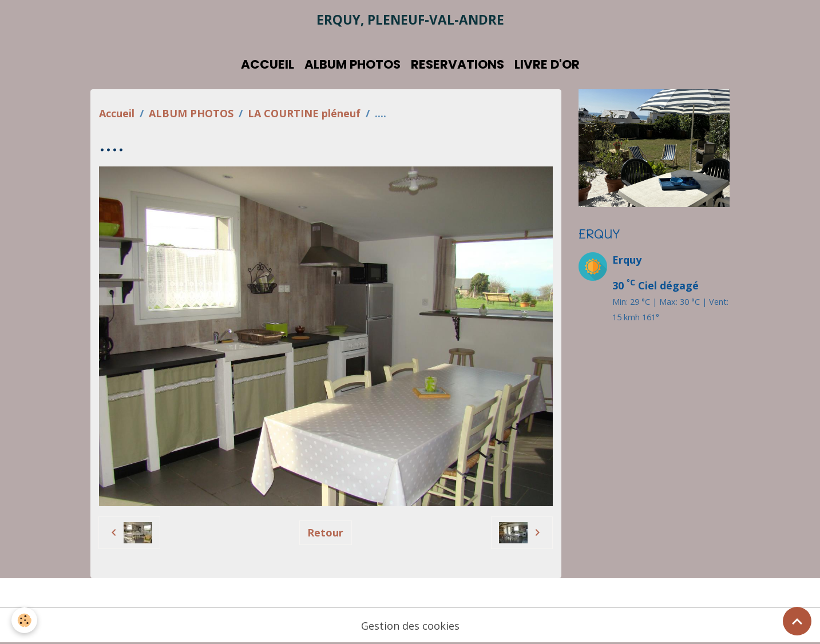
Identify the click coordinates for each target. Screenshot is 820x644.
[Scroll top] (797, 621)
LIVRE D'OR (547, 64)
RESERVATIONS (457, 64)
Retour (325, 532)
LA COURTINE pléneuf (304, 113)
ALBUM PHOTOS (352, 64)
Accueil (117, 113)
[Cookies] (24, 620)
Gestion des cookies (410, 626)
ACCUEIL (268, 64)
